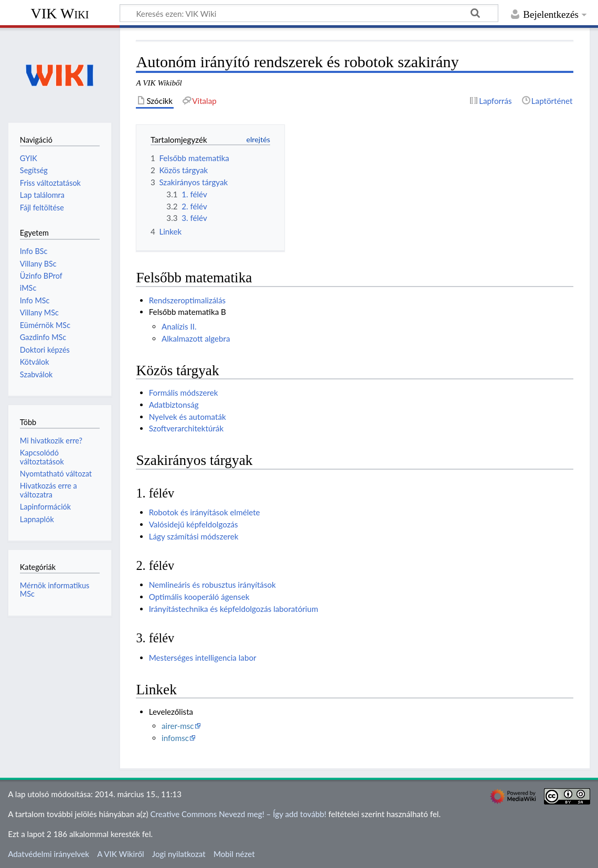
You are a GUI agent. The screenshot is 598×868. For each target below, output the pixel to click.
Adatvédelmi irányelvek (49, 854)
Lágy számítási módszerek (194, 536)
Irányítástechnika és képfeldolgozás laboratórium (234, 609)
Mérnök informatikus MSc (55, 590)
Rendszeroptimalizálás (187, 300)
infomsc (175, 738)
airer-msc (178, 726)
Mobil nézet (234, 854)
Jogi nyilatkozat (179, 854)
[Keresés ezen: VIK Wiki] (309, 13)
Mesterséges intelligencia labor (203, 658)
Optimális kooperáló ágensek (199, 597)
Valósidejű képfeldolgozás (194, 524)
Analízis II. (179, 326)
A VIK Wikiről (120, 854)
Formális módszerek (184, 393)
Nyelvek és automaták (188, 417)
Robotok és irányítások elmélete (205, 512)
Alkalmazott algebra (196, 338)
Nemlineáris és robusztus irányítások (212, 585)
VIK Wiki (60, 13)
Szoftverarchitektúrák (186, 428)
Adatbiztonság (174, 405)
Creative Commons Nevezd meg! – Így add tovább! (238, 814)
